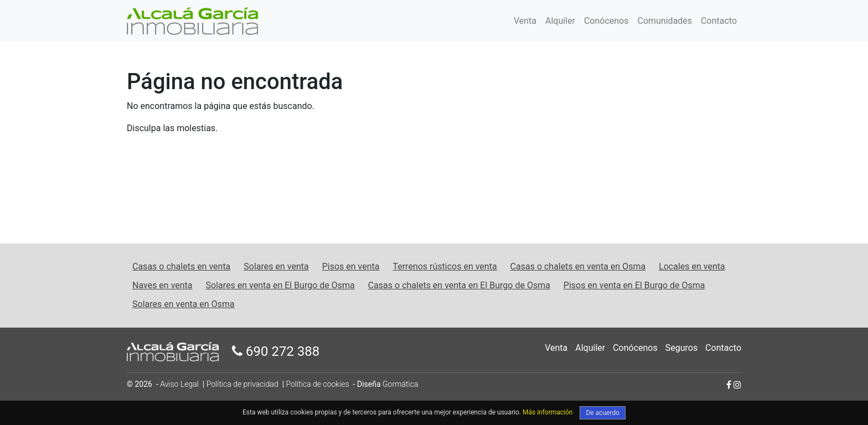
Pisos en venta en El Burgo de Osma (634, 285)
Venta (525, 21)
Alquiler (560, 21)
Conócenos (606, 21)
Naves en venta (162, 285)
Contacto (719, 21)
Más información (548, 412)
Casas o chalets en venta (181, 266)
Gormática (400, 384)
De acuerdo (603, 413)
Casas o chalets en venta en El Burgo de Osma (459, 285)
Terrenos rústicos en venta (445, 266)
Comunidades (665, 21)
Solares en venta (276, 266)
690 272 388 (276, 351)
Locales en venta (692, 266)
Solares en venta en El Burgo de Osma (280, 285)
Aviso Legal (179, 384)
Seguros (681, 348)
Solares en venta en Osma (184, 304)
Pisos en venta (351, 266)
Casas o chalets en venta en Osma (578, 266)
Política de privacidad (242, 384)
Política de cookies (318, 384)
